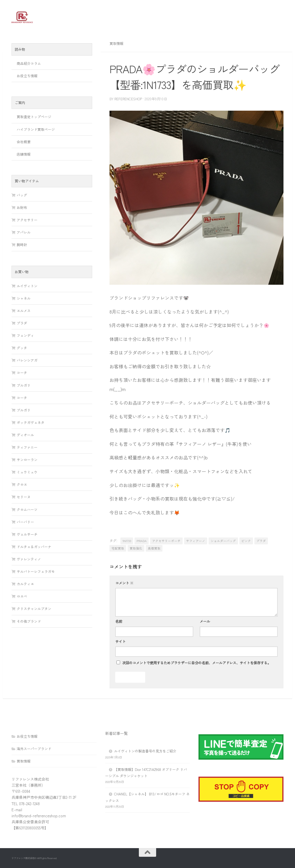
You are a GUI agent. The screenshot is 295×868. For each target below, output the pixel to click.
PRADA (142, 541)
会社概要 (24, 142)
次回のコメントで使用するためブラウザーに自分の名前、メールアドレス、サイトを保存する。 (196, 663)
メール (205, 621)
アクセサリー (27, 220)
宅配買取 (118, 548)
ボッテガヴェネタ (31, 422)
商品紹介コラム (29, 63)
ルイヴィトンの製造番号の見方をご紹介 (145, 751)
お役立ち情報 (27, 76)
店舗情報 (24, 154)
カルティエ (25, 584)
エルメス (24, 311)
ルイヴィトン (27, 286)
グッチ (22, 348)
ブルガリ (24, 385)
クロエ (22, 484)
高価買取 (154, 548)
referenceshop (128, 99)
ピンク (246, 541)
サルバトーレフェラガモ (36, 571)
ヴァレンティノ (29, 559)
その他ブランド (29, 621)
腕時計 (22, 245)
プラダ (261, 541)
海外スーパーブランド (34, 749)
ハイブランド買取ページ (36, 129)
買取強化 (136, 548)
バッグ (22, 195)
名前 (119, 621)
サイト (120, 641)
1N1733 (127, 541)
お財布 (22, 207)
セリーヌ (24, 497)
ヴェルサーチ (27, 534)
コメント (124, 583)
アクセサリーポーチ (166, 541)
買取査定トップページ (34, 117)
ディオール (25, 435)
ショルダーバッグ (223, 541)
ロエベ (22, 596)
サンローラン (27, 460)
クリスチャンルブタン (34, 608)
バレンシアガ (27, 360)
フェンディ (25, 335)
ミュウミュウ (27, 472)
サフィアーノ (196, 541)
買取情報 (116, 43)
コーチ (22, 372)
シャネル (24, 298)
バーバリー (25, 522)
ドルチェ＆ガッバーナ (34, 547)
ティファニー (27, 447)
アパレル (24, 232)
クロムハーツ (27, 509)
